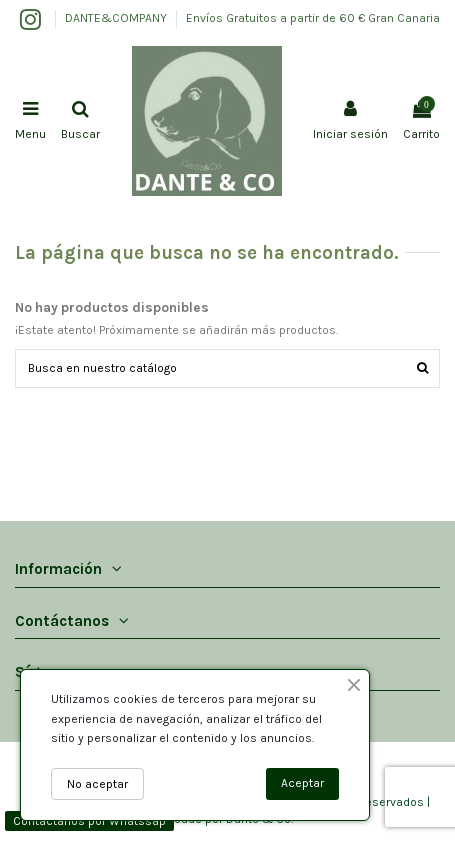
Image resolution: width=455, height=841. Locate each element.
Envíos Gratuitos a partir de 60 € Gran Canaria (313, 18)
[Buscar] (422, 368)
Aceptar (302, 783)
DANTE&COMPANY (117, 18)
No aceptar (97, 784)
